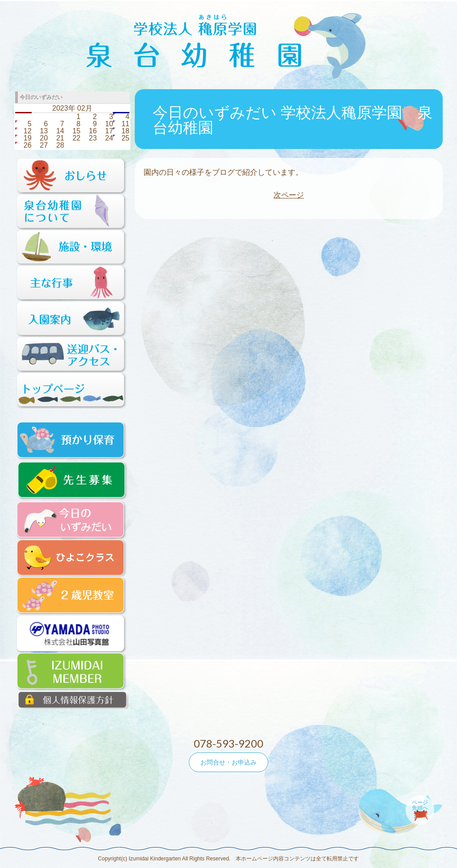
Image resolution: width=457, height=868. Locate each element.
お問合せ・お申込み (228, 762)
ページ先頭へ (420, 805)
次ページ (289, 195)
